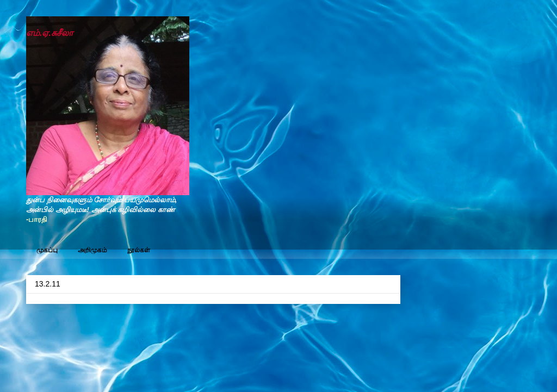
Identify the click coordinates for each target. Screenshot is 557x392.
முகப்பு (47, 250)
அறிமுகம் (92, 250)
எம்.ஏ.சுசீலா (49, 33)
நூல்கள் (139, 250)
